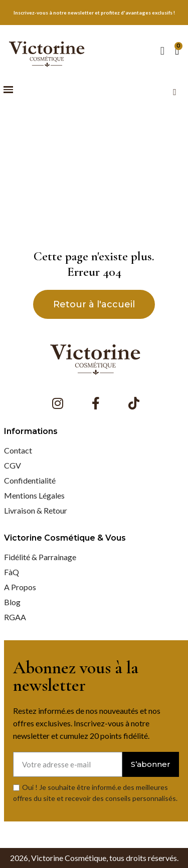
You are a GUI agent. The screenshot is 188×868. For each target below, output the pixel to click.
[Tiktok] (134, 403)
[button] (8, 90)
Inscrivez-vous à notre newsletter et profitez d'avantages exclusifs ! (94, 13)
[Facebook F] (96, 403)
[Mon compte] (162, 51)
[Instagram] (58, 403)
